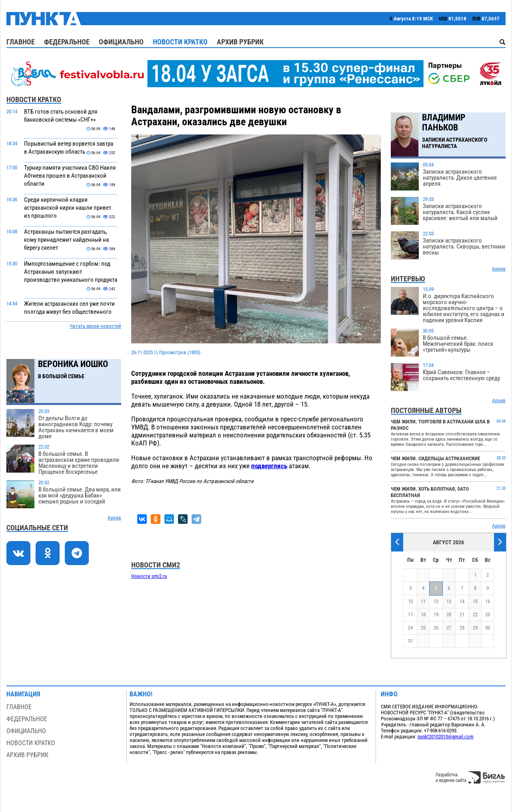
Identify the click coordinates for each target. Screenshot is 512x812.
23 (488, 615)
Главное (21, 42)
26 (436, 628)
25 (423, 628)
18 (423, 615)
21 (462, 615)
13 (449, 601)
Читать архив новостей (95, 326)
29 (475, 628)
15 (475, 601)
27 (449, 628)
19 (436, 615)
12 (436, 601)
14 (462, 601)
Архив (114, 518)
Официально (121, 42)
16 (488, 601)
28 (462, 628)
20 (449, 615)
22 (475, 615)
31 (410, 641)
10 (410, 601)
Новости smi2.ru (149, 576)
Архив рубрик (240, 42)
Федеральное (67, 42)
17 (410, 615)
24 (410, 628)
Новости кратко (180, 42)
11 (423, 601)
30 (488, 628)
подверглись (269, 466)
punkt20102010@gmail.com (446, 737)
